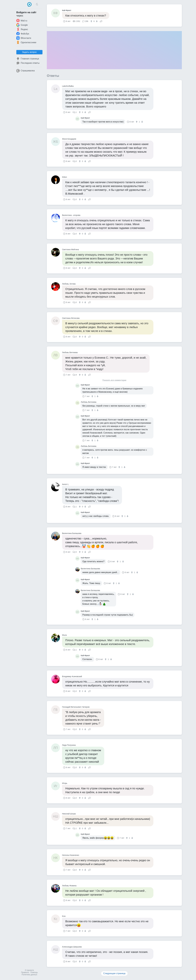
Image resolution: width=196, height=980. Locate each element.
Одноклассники (26, 42)
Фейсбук (23, 34)
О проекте (29, 970)
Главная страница (28, 59)
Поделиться (101, 21)
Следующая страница (114, 973)
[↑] (92, 21)
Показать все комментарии (114, 380)
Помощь (34, 972)
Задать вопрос (29, 52)
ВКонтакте (24, 38)
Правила (25, 972)
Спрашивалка (26, 71)
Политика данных (29, 975)
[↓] (96, 21)
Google (22, 25)
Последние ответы (28, 63)
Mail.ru (22, 21)
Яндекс (22, 29)
